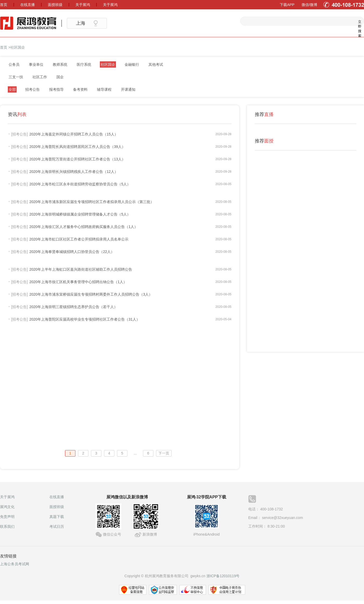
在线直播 (57, 497)
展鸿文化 (7, 507)
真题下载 (57, 517)
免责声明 (7, 517)
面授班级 (57, 507)
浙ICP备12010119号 (223, 576)
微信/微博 (309, 5)
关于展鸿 (7, 497)
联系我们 (7, 527)
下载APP (287, 5)
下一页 (164, 453)
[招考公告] (19, 134)
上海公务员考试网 (15, 564)
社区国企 (18, 47)
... (135, 453)
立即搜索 (359, 21)
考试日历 (57, 527)
